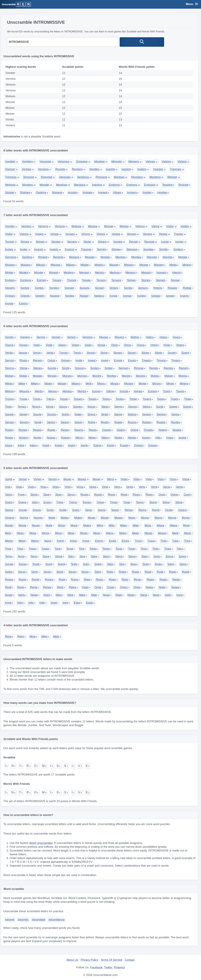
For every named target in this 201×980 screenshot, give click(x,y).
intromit (10, 920)
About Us (72, 960)
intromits (23, 920)
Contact (130, 960)
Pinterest (119, 967)
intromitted (38, 920)
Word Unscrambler (41, 843)
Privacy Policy (89, 960)
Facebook (96, 967)
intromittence (57, 920)
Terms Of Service (111, 960)
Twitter (108, 967)
